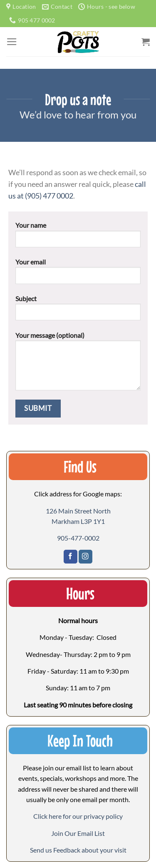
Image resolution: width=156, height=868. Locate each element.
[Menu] (12, 42)
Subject (78, 311)
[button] (78, 833)
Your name (78, 237)
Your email (78, 274)
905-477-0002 (78, 538)
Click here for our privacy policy (78, 816)
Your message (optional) (78, 364)
